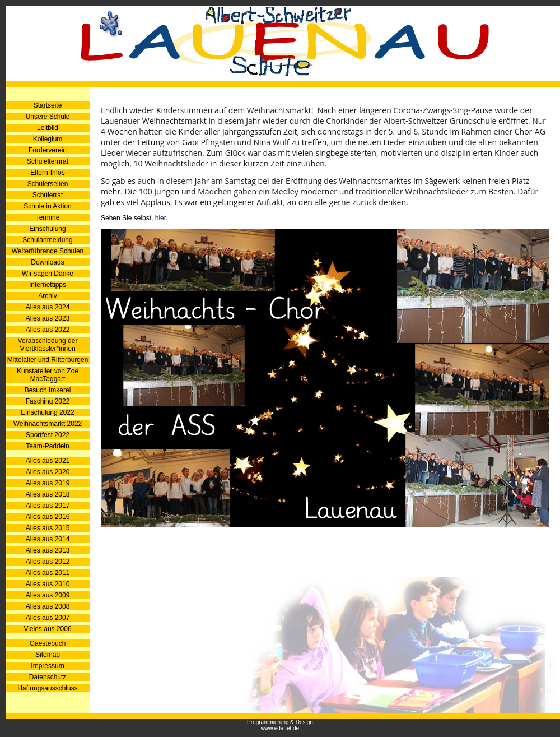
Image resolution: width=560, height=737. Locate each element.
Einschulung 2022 (47, 412)
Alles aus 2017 (48, 506)
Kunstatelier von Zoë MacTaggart (48, 375)
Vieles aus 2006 (47, 629)
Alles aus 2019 (48, 483)
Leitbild (48, 128)
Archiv (47, 296)
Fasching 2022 (48, 401)
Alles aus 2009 (48, 595)
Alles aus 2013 (48, 550)
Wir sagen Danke (48, 274)
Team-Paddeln (47, 446)
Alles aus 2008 (48, 606)
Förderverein (48, 150)
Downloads (47, 262)
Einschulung (47, 229)
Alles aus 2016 (48, 517)
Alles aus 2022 (48, 330)
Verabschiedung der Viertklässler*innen (48, 345)
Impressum (47, 666)
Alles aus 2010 (48, 584)
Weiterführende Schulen (48, 251)
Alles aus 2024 (48, 307)
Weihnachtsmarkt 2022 (48, 424)
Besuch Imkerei (48, 390)
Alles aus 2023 (48, 318)
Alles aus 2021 (48, 461)
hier (160, 218)
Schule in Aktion (47, 206)
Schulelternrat (48, 161)
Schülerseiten (48, 184)
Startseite (48, 105)
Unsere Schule (48, 117)
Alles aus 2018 (48, 494)
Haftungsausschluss (47, 688)
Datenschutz (48, 677)
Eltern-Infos (47, 173)
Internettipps (48, 285)
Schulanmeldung (47, 240)
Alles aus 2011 (48, 573)
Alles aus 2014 (48, 539)
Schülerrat (48, 195)
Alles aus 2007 (48, 618)
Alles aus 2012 (48, 562)
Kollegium (48, 139)
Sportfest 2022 (48, 435)
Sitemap (48, 655)
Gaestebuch (48, 643)
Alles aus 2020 (48, 472)
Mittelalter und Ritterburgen (48, 360)
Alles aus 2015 (48, 528)
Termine (48, 217)
